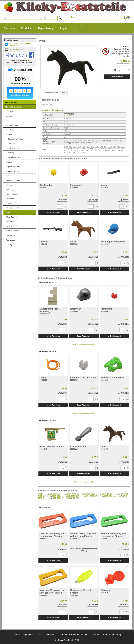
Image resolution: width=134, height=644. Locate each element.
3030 (75, 147)
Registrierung (46, 28)
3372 (106, 147)
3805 (87, 150)
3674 (70, 150)
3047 (84, 147)
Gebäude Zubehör (13, 180)
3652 (118, 149)
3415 (65, 149)
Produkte (26, 28)
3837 (100, 150)
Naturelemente (12, 194)
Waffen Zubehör (12, 231)
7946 (83, 152)
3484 (83, 149)
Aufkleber (10, 116)
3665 (65, 150)
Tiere (8, 212)
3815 (96, 150)
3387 (110, 147)
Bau (8, 121)
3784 (79, 150)
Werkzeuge (11, 240)
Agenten (10, 112)
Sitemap (96, 635)
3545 (96, 149)
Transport (10, 222)
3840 (105, 150)
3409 (123, 147)
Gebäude (10, 176)
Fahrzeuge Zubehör (14, 157)
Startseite (9, 28)
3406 (114, 147)
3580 (100, 149)
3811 (92, 150)
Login (63, 28)
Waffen (9, 226)
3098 (88, 147)
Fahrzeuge (10, 153)
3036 (79, 147)
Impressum (28, 635)
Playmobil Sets (11, 102)
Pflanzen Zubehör (13, 208)
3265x (66, 147)
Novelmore (11, 199)
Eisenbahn (10, 134)
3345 (101, 147)
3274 (97, 147)
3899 (118, 150)
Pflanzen (10, 203)
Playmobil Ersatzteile (14, 107)
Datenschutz (51, 635)
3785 (83, 150)
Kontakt (16, 635)
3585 (114, 149)
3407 (119, 147)
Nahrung (10, 190)
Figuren (9, 162)
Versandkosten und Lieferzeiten (74, 635)
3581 (105, 149)
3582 (109, 149)
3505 (92, 149)
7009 (74, 152)
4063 (122, 150)
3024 (71, 147)
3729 (74, 150)
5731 (70, 152)
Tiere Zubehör (12, 217)
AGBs (39, 635)
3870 (109, 150)
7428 (79, 152)
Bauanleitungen (12, 125)
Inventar (9, 185)
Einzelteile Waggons (15, 139)
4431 (65, 152)
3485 (87, 149)
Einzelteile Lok (13, 148)
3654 (122, 149)
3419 (70, 149)
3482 (79, 149)
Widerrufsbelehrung (112, 635)
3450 (74, 149)
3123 (93, 147)
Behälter (10, 130)
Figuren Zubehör (13, 171)
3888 (114, 150)
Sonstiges (10, 245)
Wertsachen (11, 235)
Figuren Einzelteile (13, 167)
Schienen (11, 144)
